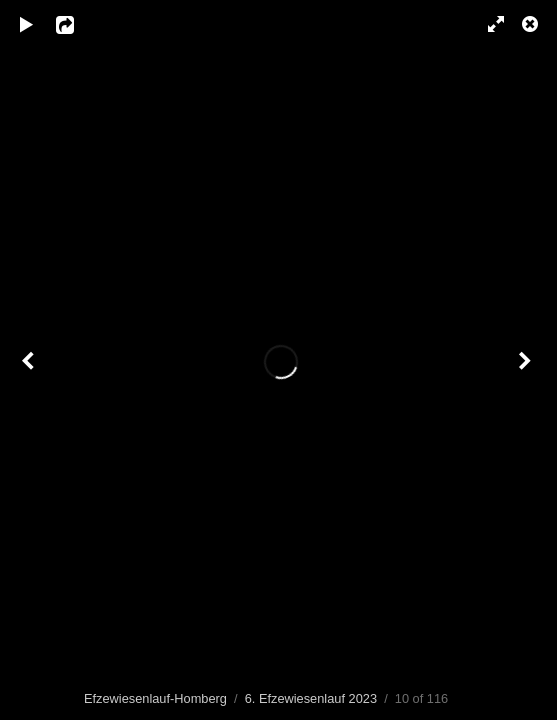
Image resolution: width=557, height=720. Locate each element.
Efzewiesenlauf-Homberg (155, 698)
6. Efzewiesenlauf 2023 (311, 698)
